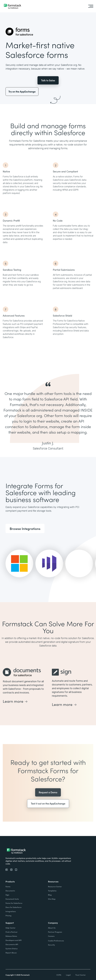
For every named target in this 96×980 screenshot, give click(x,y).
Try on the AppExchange (22, 91)
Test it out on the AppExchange (48, 812)
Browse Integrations (25, 528)
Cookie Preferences (56, 941)
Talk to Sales (48, 80)
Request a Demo (48, 801)
